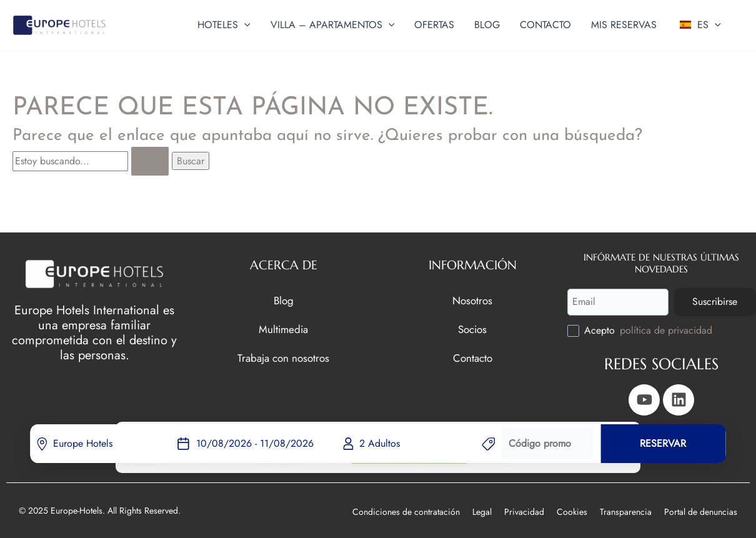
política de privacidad (666, 330)
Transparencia (626, 512)
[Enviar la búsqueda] (150, 161)
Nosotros (472, 300)
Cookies (572, 512)
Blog (284, 300)
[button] (244, 25)
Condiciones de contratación (406, 512)
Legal (482, 512)
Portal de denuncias (701, 512)
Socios (472, 329)
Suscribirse (715, 301)
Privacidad (524, 512)
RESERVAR (663, 443)
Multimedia (283, 329)
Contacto (473, 358)
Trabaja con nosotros (283, 358)
